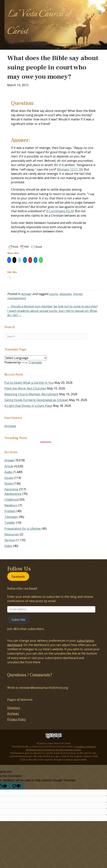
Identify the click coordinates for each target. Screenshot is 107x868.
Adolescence (13, 494)
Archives (10, 426)
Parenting (11, 489)
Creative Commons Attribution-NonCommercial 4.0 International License (61, 748)
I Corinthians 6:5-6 (60, 211)
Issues (9, 478)
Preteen (10, 511)
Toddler (10, 523)
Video (8, 546)
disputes (65, 294)
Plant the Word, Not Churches (25, 388)
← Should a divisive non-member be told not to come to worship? (52, 306)
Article (9, 466)
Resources (12, 534)
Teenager (11, 517)
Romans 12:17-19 (70, 169)
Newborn (11, 505)
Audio (8, 472)
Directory (14, 708)
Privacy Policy (17, 719)
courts (53, 294)
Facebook (18, 576)
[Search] (46, 336)
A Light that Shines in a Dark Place (28, 406)
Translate (32, 362)
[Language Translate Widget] (26, 358)
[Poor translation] (16, 786)
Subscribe (18, 620)
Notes (9, 484)
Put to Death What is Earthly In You (29, 383)
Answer (26, 294)
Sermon (10, 540)
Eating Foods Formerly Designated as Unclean (36, 400)
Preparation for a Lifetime (23, 529)
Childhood (11, 500)
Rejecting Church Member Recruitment (31, 394)
